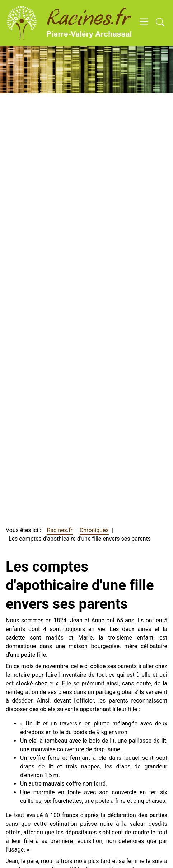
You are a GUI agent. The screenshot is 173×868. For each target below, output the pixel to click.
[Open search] (160, 23)
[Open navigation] (144, 23)
